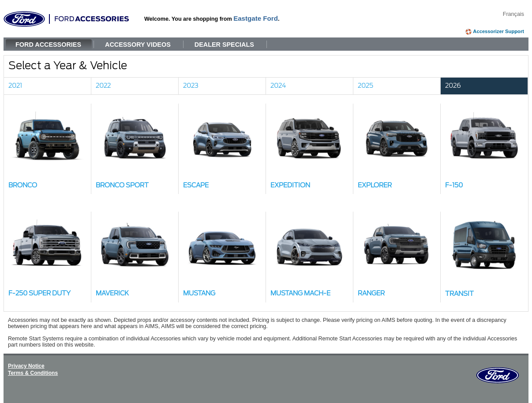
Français (513, 14)
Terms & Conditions (33, 373)
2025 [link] (365, 86)
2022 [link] (103, 86)
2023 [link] (191, 86)
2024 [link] (278, 86)
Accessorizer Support (498, 31)
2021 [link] (15, 86)
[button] (48, 149)
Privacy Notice (26, 366)
